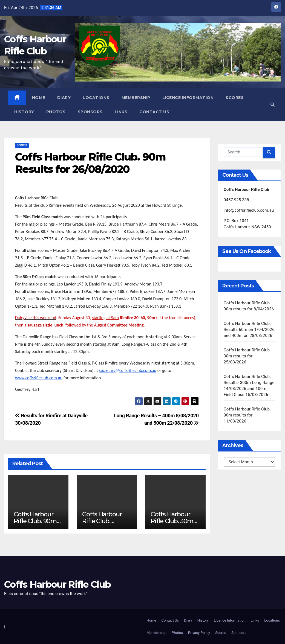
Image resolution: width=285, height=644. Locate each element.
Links (121, 112)
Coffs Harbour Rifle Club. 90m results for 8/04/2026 (35, 524)
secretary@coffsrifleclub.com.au (128, 370)
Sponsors (90, 112)
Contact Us (154, 112)
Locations (96, 98)
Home (39, 98)
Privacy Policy (199, 633)
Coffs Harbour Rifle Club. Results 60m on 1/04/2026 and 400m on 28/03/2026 (249, 330)
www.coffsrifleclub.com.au (39, 378)
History (24, 112)
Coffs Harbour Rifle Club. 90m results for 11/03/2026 (247, 415)
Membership (136, 98)
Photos (56, 112)
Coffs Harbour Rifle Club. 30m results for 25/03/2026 (172, 524)
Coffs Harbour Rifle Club (57, 584)
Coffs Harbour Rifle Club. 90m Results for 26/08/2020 (90, 163)
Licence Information (188, 98)
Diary (64, 98)
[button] (273, 105)
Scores (235, 98)
